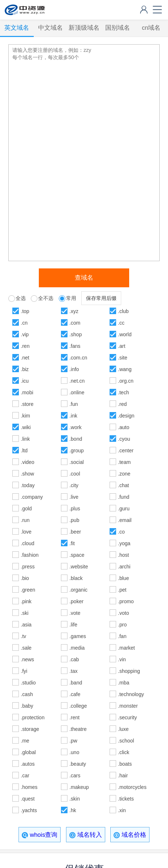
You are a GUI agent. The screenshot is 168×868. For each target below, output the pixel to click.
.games (78, 636)
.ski (24, 613)
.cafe (75, 694)
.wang (125, 369)
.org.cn (126, 381)
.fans (75, 346)
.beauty (78, 764)
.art (122, 346)
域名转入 (86, 835)
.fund (124, 497)
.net (25, 358)
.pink (26, 601)
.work (75, 427)
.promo (126, 601)
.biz (25, 369)
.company (32, 497)
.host (123, 555)
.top (25, 311)
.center (126, 451)
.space (77, 555)
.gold (26, 509)
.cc (121, 323)
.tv (23, 636)
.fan (122, 636)
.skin (75, 799)
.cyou (124, 439)
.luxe (123, 729)
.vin (122, 659)
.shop (75, 334)
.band (76, 683)
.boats (125, 764)
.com (75, 323)
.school (126, 741)
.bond (76, 439)
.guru (124, 509)
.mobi (27, 392)
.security (127, 717)
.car (25, 776)
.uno (74, 752)
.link (25, 439)
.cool (75, 474)
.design (126, 416)
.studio (28, 683)
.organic (78, 590)
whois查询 (40, 835)
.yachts (29, 810)
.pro (122, 625)
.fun (73, 404)
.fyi (24, 671)
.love (26, 532)
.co (121, 532)
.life (73, 625)
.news (27, 659)
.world (125, 334)
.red (122, 404)
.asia (26, 625)
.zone (124, 474)
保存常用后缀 (101, 298)
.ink (73, 416)
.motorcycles (132, 787)
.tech (123, 392)
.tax (73, 671)
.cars (75, 776)
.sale (26, 648)
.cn (24, 323)
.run (25, 520)
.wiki (26, 427)
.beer (75, 532)
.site (123, 358)
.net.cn (77, 381)
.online (77, 392)
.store (27, 404)
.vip (25, 334)
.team (124, 462)
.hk (73, 810)
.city (74, 485)
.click (124, 752)
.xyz (74, 311)
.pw (73, 741)
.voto (123, 613)
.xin (122, 810)
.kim (25, 416)
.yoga (124, 543)
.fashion (30, 555)
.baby (27, 706)
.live (74, 497)
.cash (27, 694)
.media (77, 648)
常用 (71, 298)
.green (28, 590)
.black (76, 578)
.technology (131, 694)
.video (27, 462)
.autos (28, 764)
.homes (29, 787)
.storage (30, 729)
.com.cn (78, 358)
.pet (122, 590)
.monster (128, 706)
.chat (123, 485)
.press (28, 567)
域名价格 (130, 835)
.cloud (27, 543)
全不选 (46, 298)
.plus (75, 509)
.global (28, 752)
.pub (74, 520)
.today (28, 485)
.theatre (78, 729)
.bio (25, 578)
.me (25, 741)
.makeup (79, 787)
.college (78, 706)
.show (27, 474)
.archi (124, 567)
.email (125, 520)
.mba (124, 683)
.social (77, 462)
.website (79, 567)
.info (74, 369)
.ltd (24, 451)
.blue (123, 578)
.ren (25, 346)
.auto (124, 427)
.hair (123, 776)
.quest (28, 799)
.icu (25, 381)
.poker (76, 601)
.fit (72, 543)
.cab (74, 659)
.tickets (126, 799)
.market (126, 648)
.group (77, 451)
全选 (21, 298)
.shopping (129, 671)
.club (123, 311)
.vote (75, 613)
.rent (74, 717)
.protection (32, 717)
